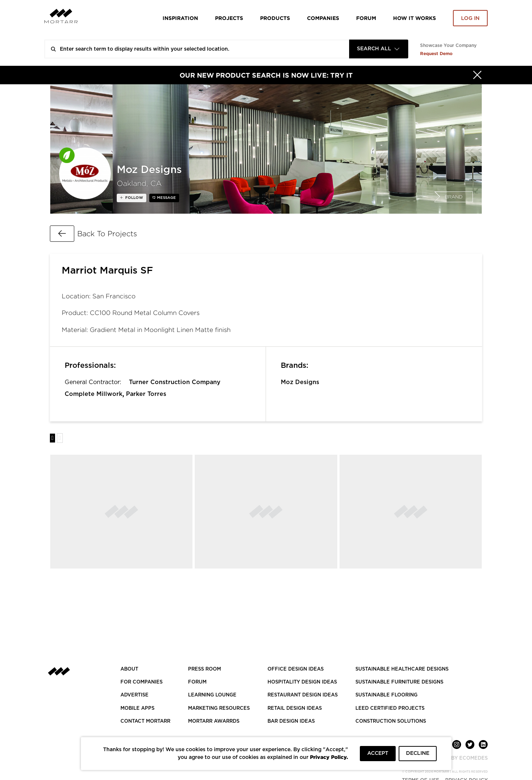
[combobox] (379, 49)
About (129, 669)
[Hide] (477, 75)
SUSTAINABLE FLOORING (386, 695)
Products (275, 18)
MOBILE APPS (137, 708)
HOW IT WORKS (415, 18)
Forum (366, 18)
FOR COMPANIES (141, 682)
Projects (229, 18)
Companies (323, 18)
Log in (470, 18)
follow (134, 198)
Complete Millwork (93, 394)
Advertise (134, 695)
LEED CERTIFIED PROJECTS (390, 708)
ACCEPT (378, 753)
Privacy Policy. (329, 757)
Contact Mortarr (145, 721)
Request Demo (436, 53)
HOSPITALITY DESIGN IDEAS (302, 682)
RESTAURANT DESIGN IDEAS (303, 695)
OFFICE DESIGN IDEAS (296, 669)
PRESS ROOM (204, 669)
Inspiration (180, 18)
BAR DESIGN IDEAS (291, 721)
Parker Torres (146, 394)
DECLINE (418, 753)
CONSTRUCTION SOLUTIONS (391, 721)
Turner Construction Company (175, 382)
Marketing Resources (219, 708)
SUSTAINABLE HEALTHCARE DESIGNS (402, 669)
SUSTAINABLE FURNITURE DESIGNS (399, 682)
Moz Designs (300, 382)
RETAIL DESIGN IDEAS (295, 708)
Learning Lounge (212, 695)
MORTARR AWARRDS (214, 721)
